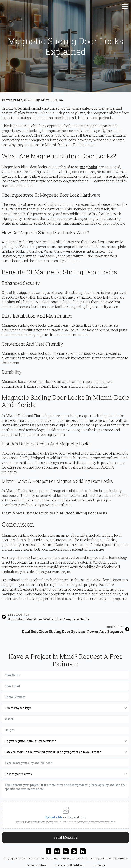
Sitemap (99, 862)
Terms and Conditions (70, 862)
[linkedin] (66, 849)
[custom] (74, 849)
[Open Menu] (125, 6)
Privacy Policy (36, 862)
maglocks (88, 167)
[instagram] (57, 849)
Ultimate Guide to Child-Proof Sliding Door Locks (65, 513)
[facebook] (49, 849)
